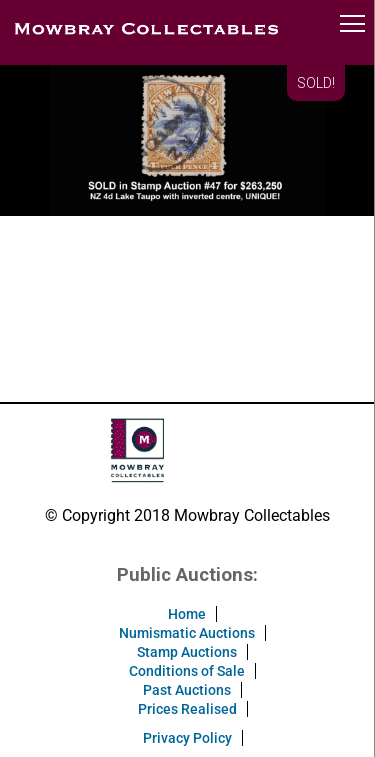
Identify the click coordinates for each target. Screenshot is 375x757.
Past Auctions (187, 690)
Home (187, 614)
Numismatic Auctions (187, 633)
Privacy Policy (187, 738)
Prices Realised (187, 709)
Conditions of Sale (187, 671)
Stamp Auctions (187, 652)
